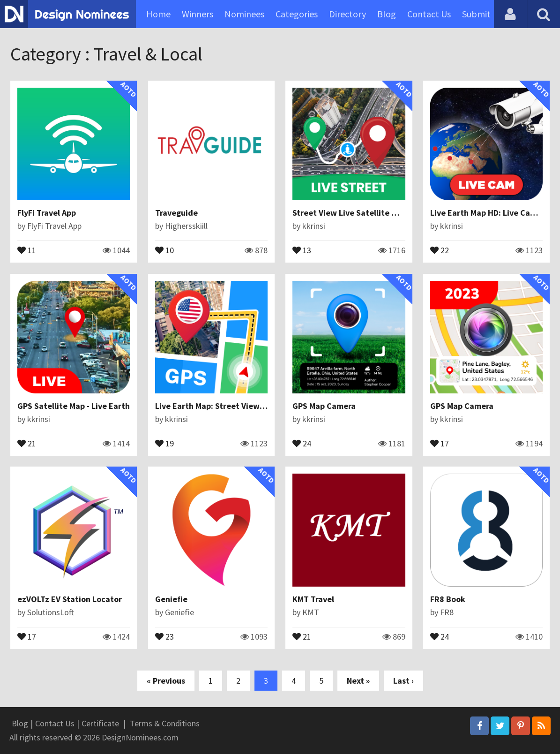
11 (27, 249)
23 (164, 636)
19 (164, 443)
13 (302, 249)
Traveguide (176, 213)
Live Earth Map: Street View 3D (213, 406)
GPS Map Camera (324, 406)
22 (440, 249)
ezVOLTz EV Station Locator (70, 599)
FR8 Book (448, 599)
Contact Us (429, 14)
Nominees (244, 14)
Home (158, 14)
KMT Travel (313, 599)
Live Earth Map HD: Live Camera (490, 213)
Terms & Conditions (165, 723)
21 (27, 443)
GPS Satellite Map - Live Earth (74, 406)
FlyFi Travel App (47, 213)
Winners (198, 14)
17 (440, 443)
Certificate (100, 723)
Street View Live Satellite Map (350, 213)
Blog (387, 14)
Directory (347, 14)
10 (164, 249)
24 (302, 443)
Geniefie (171, 599)
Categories (297, 14)
